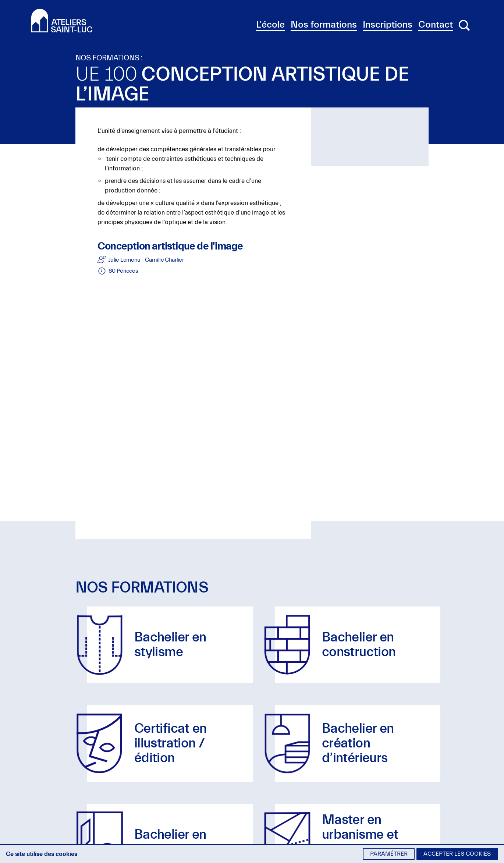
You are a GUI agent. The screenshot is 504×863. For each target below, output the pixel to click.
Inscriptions (388, 25)
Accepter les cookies (457, 854)
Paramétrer (389, 854)
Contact (436, 25)
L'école (270, 25)
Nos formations (324, 25)
